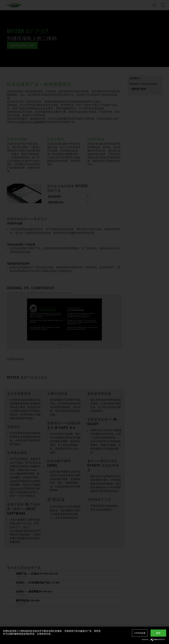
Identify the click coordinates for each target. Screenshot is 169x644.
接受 (158, 633)
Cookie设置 (140, 633)
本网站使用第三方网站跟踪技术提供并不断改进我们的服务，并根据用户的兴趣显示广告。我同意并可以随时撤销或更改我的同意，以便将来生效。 (52, 632)
